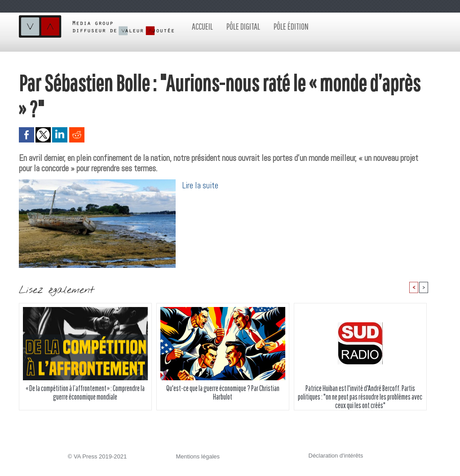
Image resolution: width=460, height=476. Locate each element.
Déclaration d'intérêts (336, 456)
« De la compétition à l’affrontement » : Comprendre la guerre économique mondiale (85, 392)
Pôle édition (291, 26)
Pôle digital (243, 26)
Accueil (202, 26)
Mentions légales (198, 456)
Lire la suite (200, 185)
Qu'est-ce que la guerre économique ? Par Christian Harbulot (223, 392)
